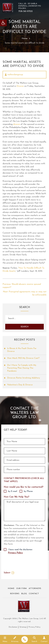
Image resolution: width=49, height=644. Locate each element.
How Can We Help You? (16, 497)
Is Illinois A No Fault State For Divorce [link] (22, 350)
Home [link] (25, 39)
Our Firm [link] (22, 589)
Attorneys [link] (35, 589)
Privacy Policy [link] (15, 553)
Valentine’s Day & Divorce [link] (20, 385)
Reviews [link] (15, 594)
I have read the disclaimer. (20, 552)
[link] (3, 23)
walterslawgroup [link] (15, 75)
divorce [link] (17, 124)
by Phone (28, 491)
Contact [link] (34, 594)
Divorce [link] (20, 86)
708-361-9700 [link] (25, 11)
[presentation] (21, 562)
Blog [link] (24, 594)
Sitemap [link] (23, 627)
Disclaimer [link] (13, 627)
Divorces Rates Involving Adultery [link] (24, 378)
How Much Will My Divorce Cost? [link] (23, 358)
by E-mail (12, 491)
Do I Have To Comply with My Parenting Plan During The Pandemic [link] (22, 368)
